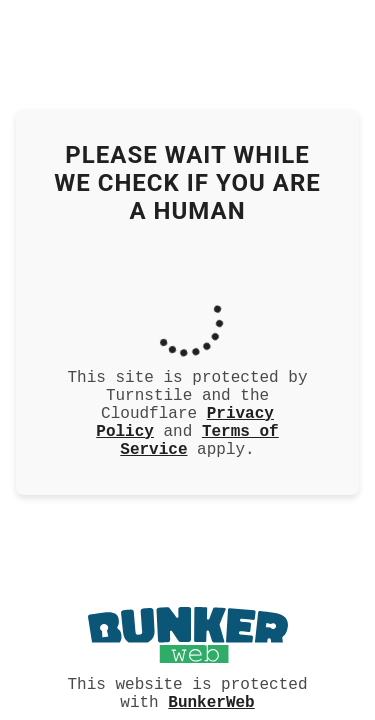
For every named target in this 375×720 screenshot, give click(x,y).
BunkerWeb (211, 701)
